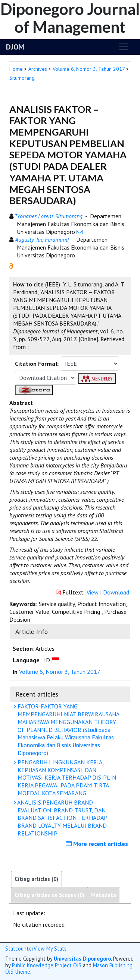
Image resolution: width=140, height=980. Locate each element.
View (93, 592)
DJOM (15, 47)
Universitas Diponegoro (82, 959)
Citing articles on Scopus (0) (49, 895)
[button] (11, 265)
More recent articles (98, 844)
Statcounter (19, 949)
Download (116, 592)
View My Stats (50, 949)
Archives (38, 69)
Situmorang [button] (22, 78)
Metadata (104, 895)
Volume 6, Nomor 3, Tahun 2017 (89, 69)
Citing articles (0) (36, 879)
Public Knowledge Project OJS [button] (47, 965)
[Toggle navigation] (124, 47)
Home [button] (16, 69)
